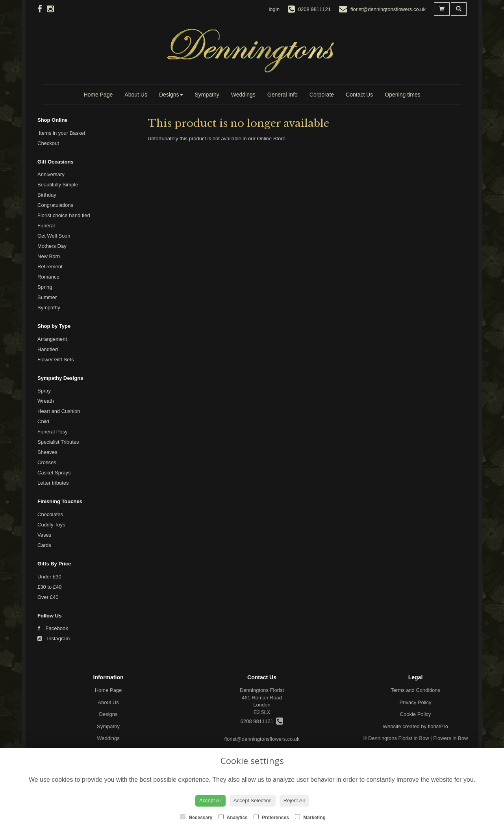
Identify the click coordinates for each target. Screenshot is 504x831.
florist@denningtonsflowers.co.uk (262, 739)
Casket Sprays (54, 473)
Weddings (243, 95)
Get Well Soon (54, 236)
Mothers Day (52, 246)
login (274, 9)
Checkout (48, 143)
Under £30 (49, 577)
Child (43, 421)
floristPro (438, 726)
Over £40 (48, 597)
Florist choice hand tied (64, 215)
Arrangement (52, 339)
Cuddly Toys (51, 525)
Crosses (47, 462)
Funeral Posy (53, 432)
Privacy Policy (416, 702)
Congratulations (55, 205)
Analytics (233, 817)
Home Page (98, 95)
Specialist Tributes (58, 442)
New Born (49, 256)
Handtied (48, 349)
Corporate (322, 95)
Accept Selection (253, 800)
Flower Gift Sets (56, 360)
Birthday (47, 195)
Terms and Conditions (415, 690)
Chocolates (50, 514)
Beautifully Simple (58, 185)
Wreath (46, 401)
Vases (44, 535)
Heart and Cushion (59, 411)
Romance (48, 277)
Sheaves (47, 452)
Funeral (46, 226)
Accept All (210, 800)
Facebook (53, 628)
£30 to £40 (49, 587)
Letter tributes (53, 483)
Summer (47, 297)
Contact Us (359, 95)
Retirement (50, 267)
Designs (171, 95)
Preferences (271, 817)
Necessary (196, 817)
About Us (136, 95)
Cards (44, 545)
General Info (283, 95)
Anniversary (51, 174)
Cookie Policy (416, 714)
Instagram (54, 639)
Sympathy (207, 95)
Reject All (294, 800)
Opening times (402, 95)
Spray (44, 391)
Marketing (310, 817)
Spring (45, 287)
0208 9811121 (262, 721)
